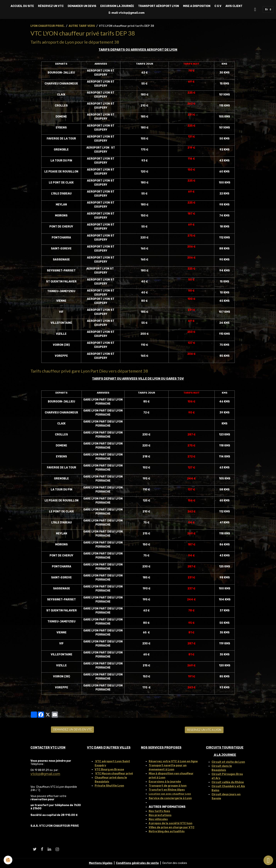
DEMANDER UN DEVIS (82, 6)
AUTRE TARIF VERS (82, 26)
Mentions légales (101, 863)
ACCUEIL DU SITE (22, 6)
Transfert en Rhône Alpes (167, 790)
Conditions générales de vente (137, 863)
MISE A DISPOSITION (197, 6)
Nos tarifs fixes (159, 811)
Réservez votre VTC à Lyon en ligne (173, 761)
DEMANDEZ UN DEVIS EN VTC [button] (73, 729)
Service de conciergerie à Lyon (170, 798)
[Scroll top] (268, 860)
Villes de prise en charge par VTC (172, 827)
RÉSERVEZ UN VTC (51, 6)
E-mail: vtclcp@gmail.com (127, 13)
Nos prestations (160, 815)
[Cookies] (8, 860)
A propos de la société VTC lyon (170, 823)
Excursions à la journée (165, 782)
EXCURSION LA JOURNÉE (117, 6)
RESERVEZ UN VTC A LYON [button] (204, 730)
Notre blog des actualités (167, 831)
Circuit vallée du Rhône (228, 782)
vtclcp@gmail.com (45, 774)
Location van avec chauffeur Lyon (170, 794)
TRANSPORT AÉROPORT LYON (159, 6)
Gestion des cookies (175, 863)
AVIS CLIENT (234, 6)
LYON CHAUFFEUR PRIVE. (48, 26)
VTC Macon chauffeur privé (114, 774)
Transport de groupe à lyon (168, 786)
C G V (218, 6)
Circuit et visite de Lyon (228, 762)
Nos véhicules (158, 819)
